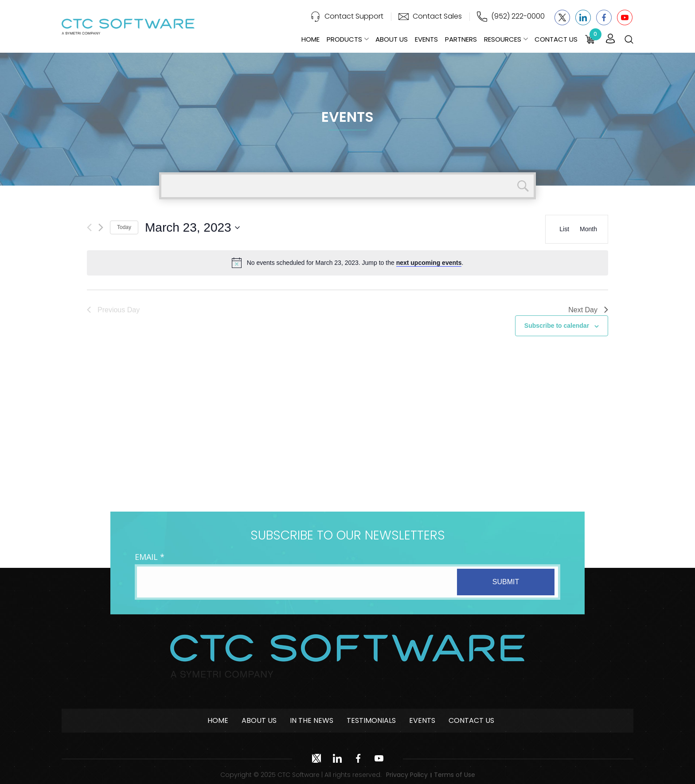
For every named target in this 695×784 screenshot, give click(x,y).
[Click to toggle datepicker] (192, 228)
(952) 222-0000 (518, 16)
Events (426, 39)
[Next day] (101, 227)
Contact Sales (437, 16)
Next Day (588, 310)
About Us (392, 39)
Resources (503, 39)
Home (310, 39)
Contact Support (354, 16)
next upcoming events (429, 263)
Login (610, 39)
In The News (312, 720)
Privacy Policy (407, 775)
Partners (461, 39)
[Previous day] (89, 227)
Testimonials (371, 720)
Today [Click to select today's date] (124, 227)
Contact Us (556, 39)
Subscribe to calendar (557, 326)
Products (344, 39)
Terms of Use (455, 775)
